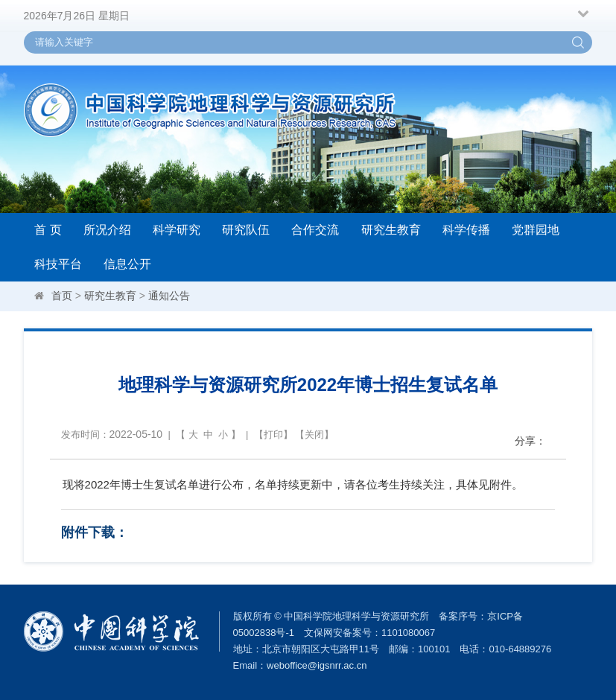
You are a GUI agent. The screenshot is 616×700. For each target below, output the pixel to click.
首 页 (48, 230)
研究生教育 (391, 230)
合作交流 (315, 230)
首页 (62, 296)
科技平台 (58, 264)
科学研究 (177, 230)
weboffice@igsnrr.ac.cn (317, 665)
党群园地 (536, 230)
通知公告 (169, 296)
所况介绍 (107, 230)
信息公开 (127, 264)
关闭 (314, 435)
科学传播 (466, 230)
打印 (273, 435)
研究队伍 (246, 230)
